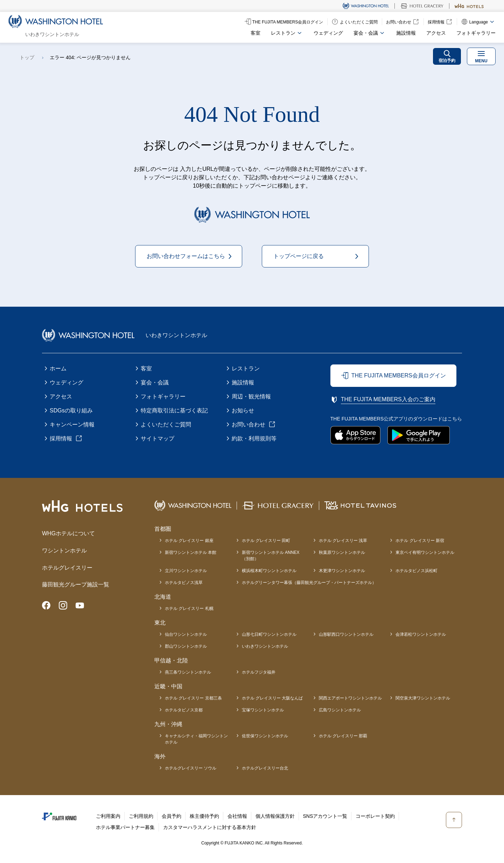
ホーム (58, 368)
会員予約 (171, 816)
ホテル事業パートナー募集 (125, 827)
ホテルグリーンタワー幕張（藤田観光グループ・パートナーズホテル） (309, 583)
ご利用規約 (141, 816)
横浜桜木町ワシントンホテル (269, 571)
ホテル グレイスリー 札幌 (189, 608)
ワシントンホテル (64, 551)
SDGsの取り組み (71, 410)
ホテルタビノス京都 (184, 710)
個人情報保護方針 (275, 816)
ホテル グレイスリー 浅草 (343, 541)
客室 (255, 33)
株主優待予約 (204, 816)
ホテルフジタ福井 (259, 672)
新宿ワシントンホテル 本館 (191, 552)
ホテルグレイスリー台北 (265, 768)
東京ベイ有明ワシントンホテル (425, 552)
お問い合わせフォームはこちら (186, 256)
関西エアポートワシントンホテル (350, 698)
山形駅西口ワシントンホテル (346, 634)
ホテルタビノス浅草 (184, 583)
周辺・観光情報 (251, 396)
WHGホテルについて (68, 533)
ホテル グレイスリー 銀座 (189, 541)
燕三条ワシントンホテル (188, 672)
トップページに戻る (299, 256)
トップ (27, 57)
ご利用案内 (108, 816)
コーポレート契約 (375, 816)
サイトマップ (157, 439)
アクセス (436, 33)
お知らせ (243, 410)
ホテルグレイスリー (67, 568)
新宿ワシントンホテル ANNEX (271, 556)
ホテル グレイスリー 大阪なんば (272, 698)
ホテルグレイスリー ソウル (191, 768)
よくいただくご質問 (166, 424)
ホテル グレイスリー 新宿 (420, 541)
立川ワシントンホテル (186, 571)
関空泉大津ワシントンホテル (423, 698)
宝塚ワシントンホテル (263, 710)
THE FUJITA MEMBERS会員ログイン (399, 375)
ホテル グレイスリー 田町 (266, 541)
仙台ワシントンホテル (186, 634)
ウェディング (328, 33)
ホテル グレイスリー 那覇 (343, 736)
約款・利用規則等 (254, 439)
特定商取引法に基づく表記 (174, 410)
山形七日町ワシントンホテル (269, 634)
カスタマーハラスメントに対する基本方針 (210, 827)
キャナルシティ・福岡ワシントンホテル (196, 739)
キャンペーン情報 (72, 424)
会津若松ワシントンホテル (421, 634)
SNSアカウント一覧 (325, 816)
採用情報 (61, 439)
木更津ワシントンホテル (342, 571)
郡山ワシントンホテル (186, 646)
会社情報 (237, 816)
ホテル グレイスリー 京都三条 (193, 698)
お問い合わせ (248, 424)
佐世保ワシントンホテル (265, 736)
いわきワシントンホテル (265, 646)
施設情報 (406, 33)
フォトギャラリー (476, 33)
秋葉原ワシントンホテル (342, 552)
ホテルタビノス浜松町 (416, 571)
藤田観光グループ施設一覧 (76, 584)
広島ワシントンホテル (340, 710)
